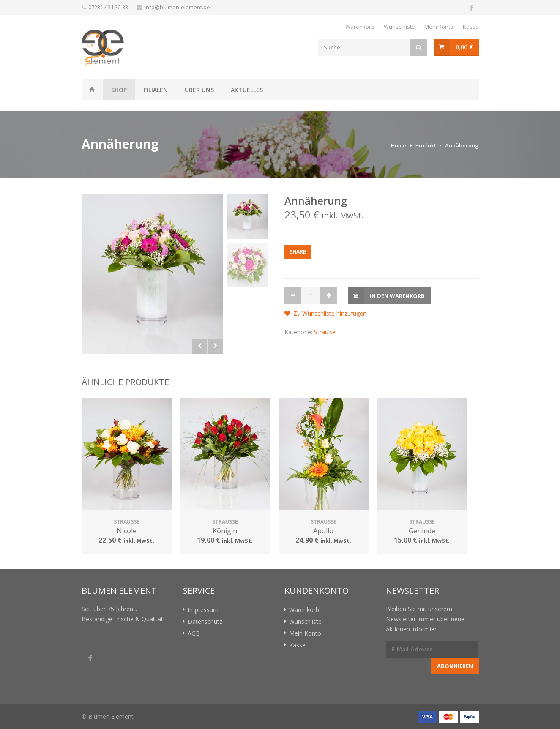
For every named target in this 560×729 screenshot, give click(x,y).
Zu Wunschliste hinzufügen (330, 313)
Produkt (426, 145)
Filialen (156, 90)
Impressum (203, 610)
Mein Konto (439, 27)
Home (399, 145)
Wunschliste (399, 27)
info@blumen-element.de (177, 7)
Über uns (199, 90)
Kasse (471, 27)
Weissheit (92, 90)
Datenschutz (205, 621)
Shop (119, 90)
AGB (194, 633)
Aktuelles (247, 90)
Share (298, 252)
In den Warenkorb (397, 296)
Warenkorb (360, 27)
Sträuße (325, 332)
